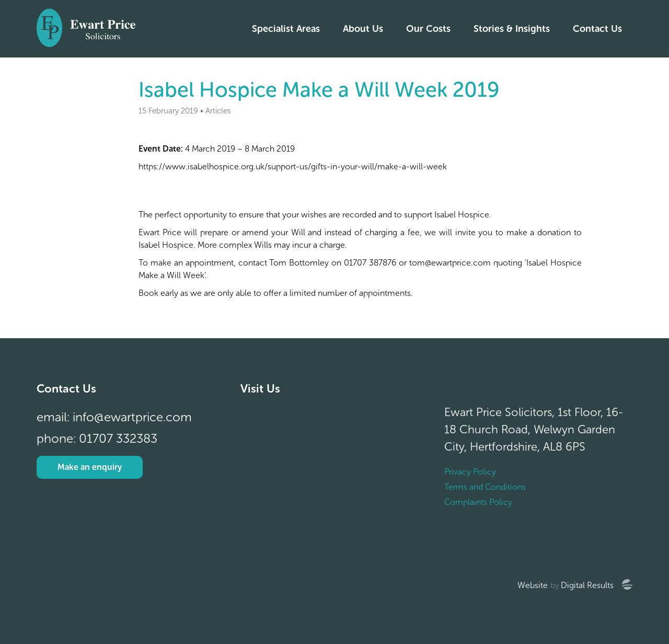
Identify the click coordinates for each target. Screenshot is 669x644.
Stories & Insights (512, 29)
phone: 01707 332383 (97, 438)
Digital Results (587, 585)
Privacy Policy (470, 472)
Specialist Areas (286, 29)
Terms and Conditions (485, 487)
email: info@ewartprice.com (114, 417)
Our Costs (428, 29)
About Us (363, 29)
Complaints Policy (478, 502)
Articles (218, 111)
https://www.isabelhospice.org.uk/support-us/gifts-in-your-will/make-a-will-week (293, 166)
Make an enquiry (90, 467)
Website (533, 585)
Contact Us (597, 29)
